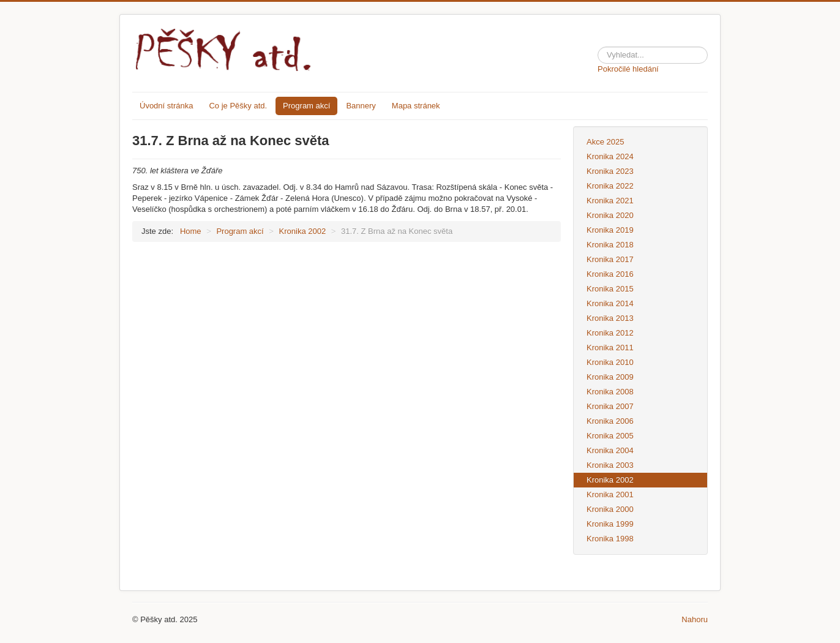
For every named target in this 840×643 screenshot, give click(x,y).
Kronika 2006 (610, 421)
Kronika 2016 (610, 274)
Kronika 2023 (610, 171)
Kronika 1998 (610, 539)
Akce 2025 (605, 142)
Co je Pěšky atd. (238, 106)
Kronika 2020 (610, 215)
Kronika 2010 (610, 362)
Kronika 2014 (610, 303)
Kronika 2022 (610, 186)
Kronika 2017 (610, 259)
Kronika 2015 (610, 289)
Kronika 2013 (610, 318)
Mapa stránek (416, 106)
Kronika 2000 (610, 509)
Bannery (361, 106)
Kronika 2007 (610, 406)
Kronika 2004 (610, 450)
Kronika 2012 (610, 333)
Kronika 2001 (610, 494)
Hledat (598, 44)
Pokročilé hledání (628, 69)
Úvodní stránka (166, 106)
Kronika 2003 (610, 465)
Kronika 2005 (610, 436)
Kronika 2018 (610, 245)
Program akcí (306, 106)
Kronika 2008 (610, 392)
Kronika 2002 (610, 480)
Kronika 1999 (610, 524)
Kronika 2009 (610, 377)
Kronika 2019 (610, 230)
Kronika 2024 (610, 156)
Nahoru (695, 619)
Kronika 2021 (610, 201)
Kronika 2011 (610, 348)
